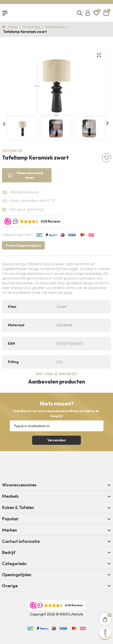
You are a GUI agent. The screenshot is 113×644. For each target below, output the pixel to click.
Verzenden (56, 440)
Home (13, 27)
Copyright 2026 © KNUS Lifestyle (56, 614)
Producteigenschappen (23, 245)
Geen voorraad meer (30, 175)
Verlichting (32, 27)
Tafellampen (55, 27)
